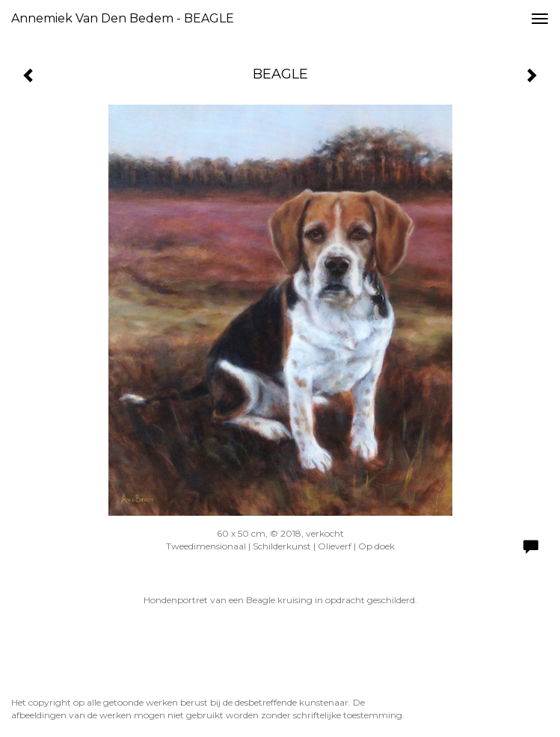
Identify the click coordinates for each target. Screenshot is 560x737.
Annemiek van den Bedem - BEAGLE (123, 18)
